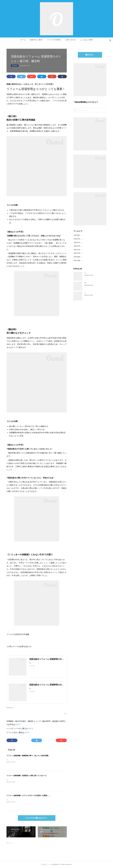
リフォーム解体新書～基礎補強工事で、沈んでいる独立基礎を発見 (30, 756)
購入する (89, 55)
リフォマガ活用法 (54, 40)
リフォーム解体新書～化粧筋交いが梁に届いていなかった (27, 776)
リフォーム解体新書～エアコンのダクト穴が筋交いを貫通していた (30, 795)
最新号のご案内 (36, 40)
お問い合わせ (71, 40)
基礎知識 (15, 66)
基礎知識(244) (10, 708)
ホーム (23, 40)
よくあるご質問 (87, 40)
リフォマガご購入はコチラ (36, 818)
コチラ (18, 724)
